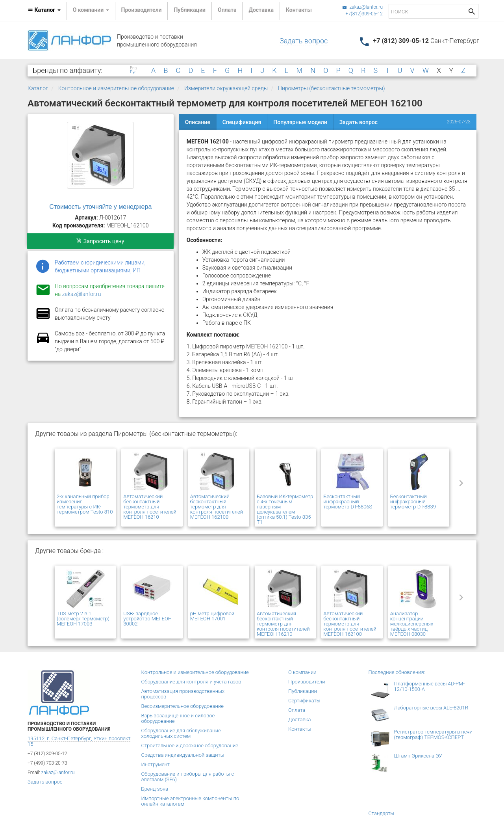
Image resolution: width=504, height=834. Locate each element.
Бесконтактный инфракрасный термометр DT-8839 (413, 502)
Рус (133, 72)
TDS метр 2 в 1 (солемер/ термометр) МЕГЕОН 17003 (83, 619)
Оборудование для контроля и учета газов (191, 682)
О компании (302, 672)
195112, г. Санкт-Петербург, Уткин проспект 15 (79, 741)
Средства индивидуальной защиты (183, 755)
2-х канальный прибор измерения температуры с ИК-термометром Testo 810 (85, 504)
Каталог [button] (44, 10)
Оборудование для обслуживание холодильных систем (181, 733)
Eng (133, 68)
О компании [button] (91, 10)
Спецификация (242, 122)
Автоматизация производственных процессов (183, 694)
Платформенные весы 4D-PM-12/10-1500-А (430, 686)
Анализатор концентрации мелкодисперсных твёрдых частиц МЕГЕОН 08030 (412, 624)
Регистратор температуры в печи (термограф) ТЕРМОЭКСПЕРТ (433, 734)
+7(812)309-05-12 (364, 14)
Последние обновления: (397, 672)
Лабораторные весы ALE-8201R (431, 708)
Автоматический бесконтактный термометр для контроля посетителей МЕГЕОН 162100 (217, 507)
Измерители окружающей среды (226, 88)
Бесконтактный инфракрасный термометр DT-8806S (348, 502)
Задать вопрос (304, 41)
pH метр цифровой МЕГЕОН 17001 (212, 616)
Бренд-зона (155, 789)
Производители (142, 10)
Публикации (190, 10)
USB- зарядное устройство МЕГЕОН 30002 (147, 619)
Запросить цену (100, 241)
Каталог (38, 88)
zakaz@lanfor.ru (362, 7)
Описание (198, 122)
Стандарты (382, 813)
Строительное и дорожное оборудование (190, 746)
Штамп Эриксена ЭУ (418, 756)
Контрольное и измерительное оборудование (116, 88)
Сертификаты (304, 701)
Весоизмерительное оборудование (183, 706)
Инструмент (156, 764)
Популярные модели (300, 122)
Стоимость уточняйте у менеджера (100, 207)
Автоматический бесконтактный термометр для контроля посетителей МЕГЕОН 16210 (150, 507)
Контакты (299, 10)
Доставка (261, 10)
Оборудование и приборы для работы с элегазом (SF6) (188, 777)
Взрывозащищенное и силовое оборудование (178, 718)
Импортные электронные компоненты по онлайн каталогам (190, 801)
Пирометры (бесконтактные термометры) (332, 88)
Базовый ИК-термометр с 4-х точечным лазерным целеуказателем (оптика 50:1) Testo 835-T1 (285, 509)
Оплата (227, 10)
